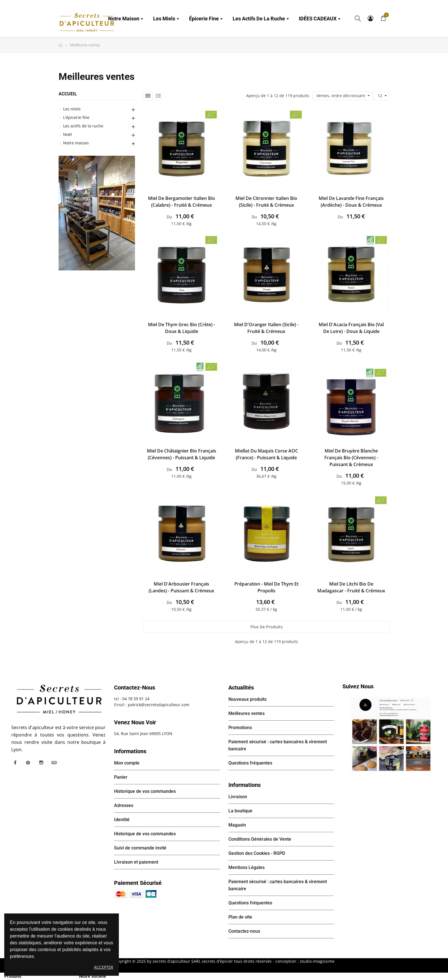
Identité (122, 820)
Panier (121, 777)
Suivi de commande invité (140, 848)
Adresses (124, 805)
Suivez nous (358, 686)
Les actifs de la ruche (83, 126)
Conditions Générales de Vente (260, 839)
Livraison (238, 797)
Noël (67, 134)
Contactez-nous (244, 931)
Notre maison (76, 143)
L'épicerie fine (76, 117)
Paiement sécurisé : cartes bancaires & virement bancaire (278, 745)
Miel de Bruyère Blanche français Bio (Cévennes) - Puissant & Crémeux (351, 458)
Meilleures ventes (246, 713)
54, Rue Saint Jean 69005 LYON (143, 734)
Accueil (68, 94)
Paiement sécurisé (138, 883)
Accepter (104, 967)
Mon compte (370, 18)
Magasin (237, 825)
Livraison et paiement (136, 862)
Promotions (240, 728)
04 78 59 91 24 (136, 699)
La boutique (240, 811)
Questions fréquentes (250, 763)
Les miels (72, 109)
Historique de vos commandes (145, 791)
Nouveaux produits (247, 699)
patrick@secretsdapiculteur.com (159, 705)
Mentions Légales (246, 867)
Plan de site (240, 917)
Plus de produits (267, 627)
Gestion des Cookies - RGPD (257, 853)
